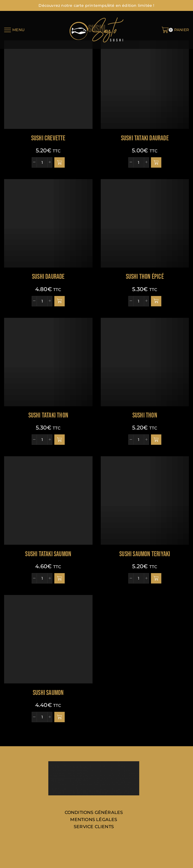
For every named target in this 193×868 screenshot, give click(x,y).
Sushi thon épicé (145, 277)
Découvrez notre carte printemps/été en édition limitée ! (96, 5)
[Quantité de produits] (42, 162)
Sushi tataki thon (48, 415)
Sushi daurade (48, 277)
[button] (60, 162)
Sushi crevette (48, 138)
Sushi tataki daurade (145, 138)
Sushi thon (145, 415)
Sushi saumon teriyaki (145, 554)
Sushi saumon (48, 693)
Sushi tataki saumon (48, 554)
